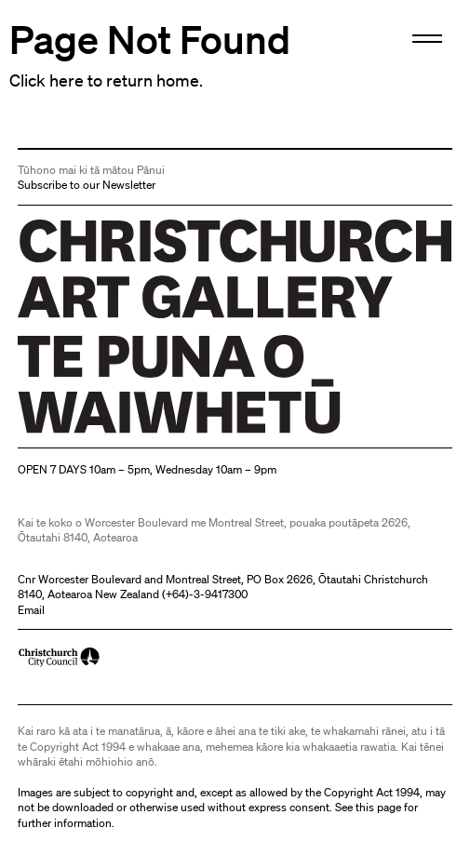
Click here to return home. (106, 80)
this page (378, 807)
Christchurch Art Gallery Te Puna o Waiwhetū (129, 433)
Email (31, 610)
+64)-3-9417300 (207, 594)
